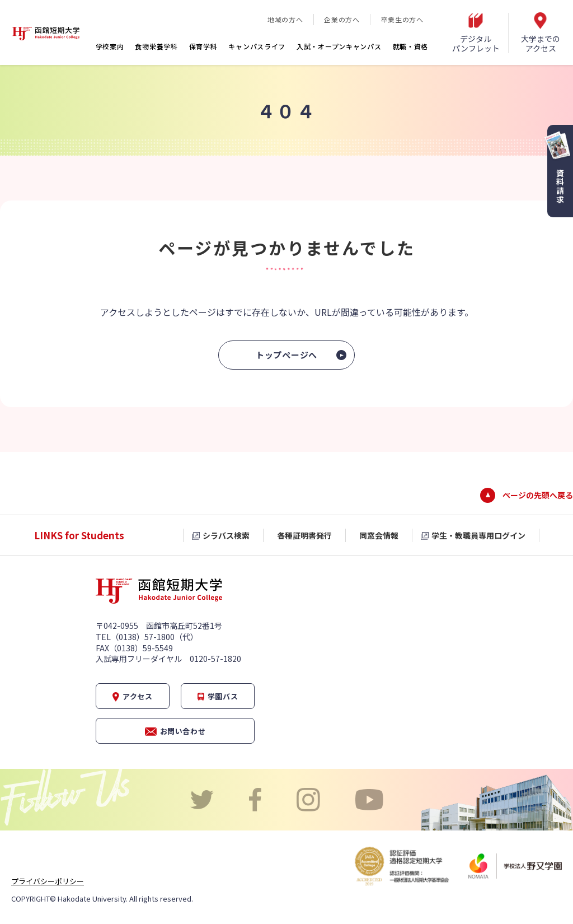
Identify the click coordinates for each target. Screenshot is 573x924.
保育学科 (203, 46)
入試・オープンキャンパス (339, 46)
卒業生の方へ (402, 19)
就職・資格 (411, 46)
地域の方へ (285, 19)
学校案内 (110, 46)
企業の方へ (342, 19)
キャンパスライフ (257, 46)
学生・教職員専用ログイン (478, 535)
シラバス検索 (226, 535)
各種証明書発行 (304, 535)
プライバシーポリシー (48, 881)
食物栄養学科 (156, 46)
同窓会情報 (379, 535)
